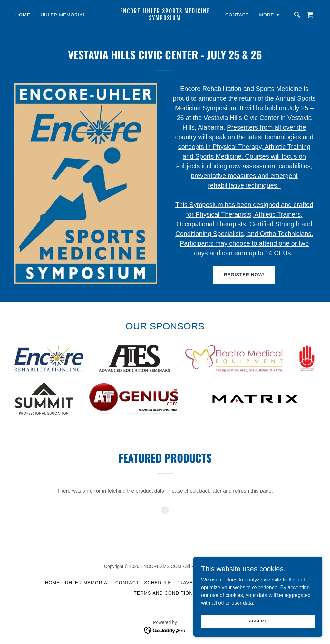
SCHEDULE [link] (158, 583)
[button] (270, 15)
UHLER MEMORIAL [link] (63, 15)
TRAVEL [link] (186, 583)
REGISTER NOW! (244, 275)
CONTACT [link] (237, 15)
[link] (165, 19)
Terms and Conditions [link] (165, 593)
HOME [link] (23, 15)
